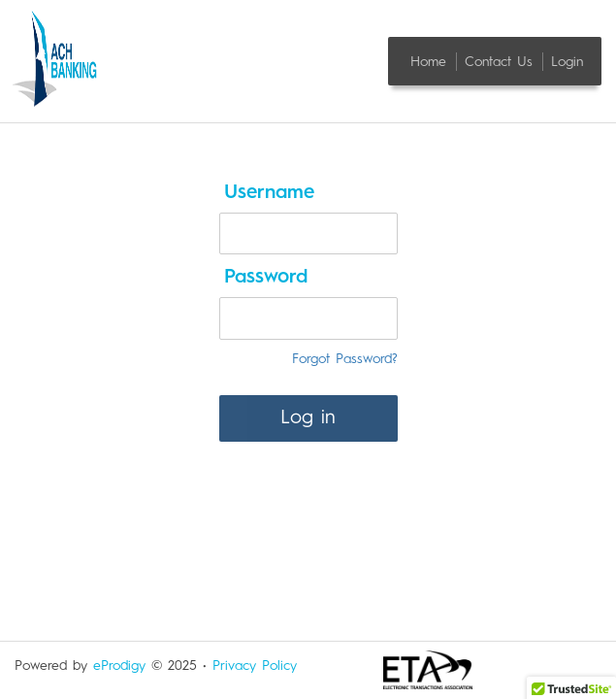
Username (269, 193)
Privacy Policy (255, 666)
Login (567, 61)
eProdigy (119, 666)
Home (431, 61)
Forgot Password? (345, 359)
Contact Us (502, 61)
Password (266, 278)
